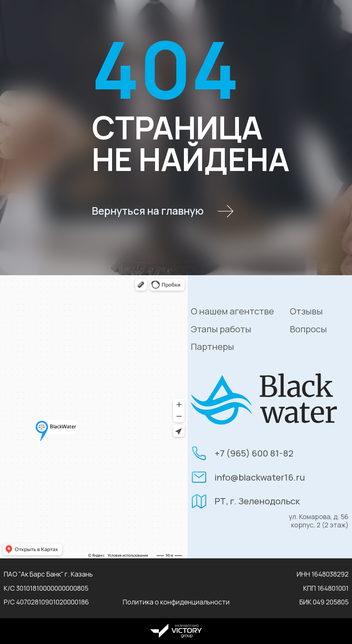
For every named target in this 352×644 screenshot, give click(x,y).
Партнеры (212, 347)
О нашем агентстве (232, 311)
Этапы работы (221, 329)
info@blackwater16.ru (260, 477)
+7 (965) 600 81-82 (254, 453)
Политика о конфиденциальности (176, 602)
